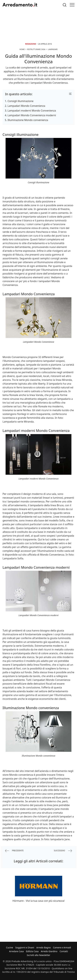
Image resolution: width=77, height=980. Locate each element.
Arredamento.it (20, 5)
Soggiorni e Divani (25, 948)
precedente (14, 851)
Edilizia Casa (32, 951)
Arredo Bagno (44, 948)
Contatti (64, 951)
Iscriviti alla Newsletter (38, 955)
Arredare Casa (16, 951)
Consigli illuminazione (20, 101)
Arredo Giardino (49, 951)
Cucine (9, 948)
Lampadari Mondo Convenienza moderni (32, 115)
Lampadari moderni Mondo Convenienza (32, 111)
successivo (63, 851)
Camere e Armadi (62, 948)
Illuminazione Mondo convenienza (28, 120)
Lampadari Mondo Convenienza (26, 106)
